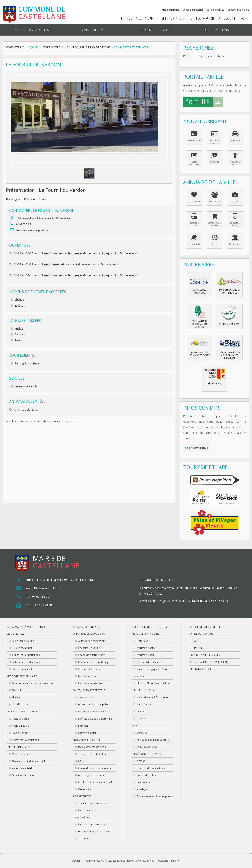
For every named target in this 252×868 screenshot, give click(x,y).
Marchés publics (215, 10)
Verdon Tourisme (230, 324)
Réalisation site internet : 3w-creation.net (131, 861)
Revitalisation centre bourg (93, 662)
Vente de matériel (193, 10)
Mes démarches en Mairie (22, 676)
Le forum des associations (93, 824)
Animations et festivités (146, 754)
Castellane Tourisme (199, 291)
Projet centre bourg (235, 224)
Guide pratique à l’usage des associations (93, 835)
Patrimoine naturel (147, 648)
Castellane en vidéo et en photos (155, 796)
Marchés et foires (194, 224)
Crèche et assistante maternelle (96, 782)
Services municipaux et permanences (33, 683)
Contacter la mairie (238, 10)
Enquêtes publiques (23, 775)
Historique (143, 641)
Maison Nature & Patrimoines (153, 697)
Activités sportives (147, 747)
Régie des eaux (20, 719)
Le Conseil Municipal (23, 641)
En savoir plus (198, 448)
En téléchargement (19, 747)
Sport (215, 244)
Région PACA (215, 383)
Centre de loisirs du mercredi (94, 768)
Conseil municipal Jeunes (26, 655)
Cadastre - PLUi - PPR (90, 648)
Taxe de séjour (20, 733)
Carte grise (235, 140)
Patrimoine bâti (145, 655)
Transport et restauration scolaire (91, 758)
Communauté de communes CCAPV (200, 354)
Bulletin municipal (22, 648)
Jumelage (142, 789)
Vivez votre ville (95, 30)
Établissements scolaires (92, 747)
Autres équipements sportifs (153, 740)
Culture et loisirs (143, 690)
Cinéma (141, 711)
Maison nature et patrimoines (230, 291)
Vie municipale (16, 634)
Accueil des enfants (235, 163)
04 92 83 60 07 (42, 597)
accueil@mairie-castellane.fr (44, 588)
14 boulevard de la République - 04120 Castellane (43, 218)
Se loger (195, 641)
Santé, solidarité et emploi (90, 690)
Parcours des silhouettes (150, 662)
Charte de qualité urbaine (92, 655)
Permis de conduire (215, 142)
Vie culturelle (194, 244)
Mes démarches (171, 10)
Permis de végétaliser (90, 683)
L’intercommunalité (23, 669)
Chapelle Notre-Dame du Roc (153, 683)
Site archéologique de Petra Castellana (151, 673)
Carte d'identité (194, 140)
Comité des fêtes (146, 775)
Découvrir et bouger (157, 30)
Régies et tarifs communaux (24, 712)
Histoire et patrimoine (145, 634)
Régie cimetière (21, 726)
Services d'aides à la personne (95, 719)
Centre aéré (85, 789)
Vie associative (82, 796)
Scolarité (215, 162)
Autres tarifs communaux (26, 740)
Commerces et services (215, 224)
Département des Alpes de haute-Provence (230, 355)
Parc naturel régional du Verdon (200, 324)
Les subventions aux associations (88, 814)
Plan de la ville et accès (205, 655)
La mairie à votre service (34, 30)
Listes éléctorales (194, 163)
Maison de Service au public (94, 705)
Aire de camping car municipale (209, 662)
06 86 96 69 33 (219, 601)
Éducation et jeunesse (87, 740)
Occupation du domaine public (29, 761)
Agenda (141, 761)
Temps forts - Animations (151, 768)
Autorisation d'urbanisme (92, 641)
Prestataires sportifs (203, 669)
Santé (235, 201)
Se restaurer (197, 648)
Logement (84, 726)
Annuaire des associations (93, 803)
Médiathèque (144, 704)
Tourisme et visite (218, 30)
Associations (215, 201)
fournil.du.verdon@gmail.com (33, 230)
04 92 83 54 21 (24, 224)
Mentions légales (94, 861)
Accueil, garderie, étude (91, 775)
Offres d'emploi (87, 733)
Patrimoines (235, 244)
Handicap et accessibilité (92, 712)
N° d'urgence (194, 201)
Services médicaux (88, 697)
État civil (16, 690)
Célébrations (144, 782)
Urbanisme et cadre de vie (89, 634)
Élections (17, 697)
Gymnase (142, 733)
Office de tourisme (201, 634)
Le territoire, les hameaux (26, 662)
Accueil (76, 861)
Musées (141, 718)
